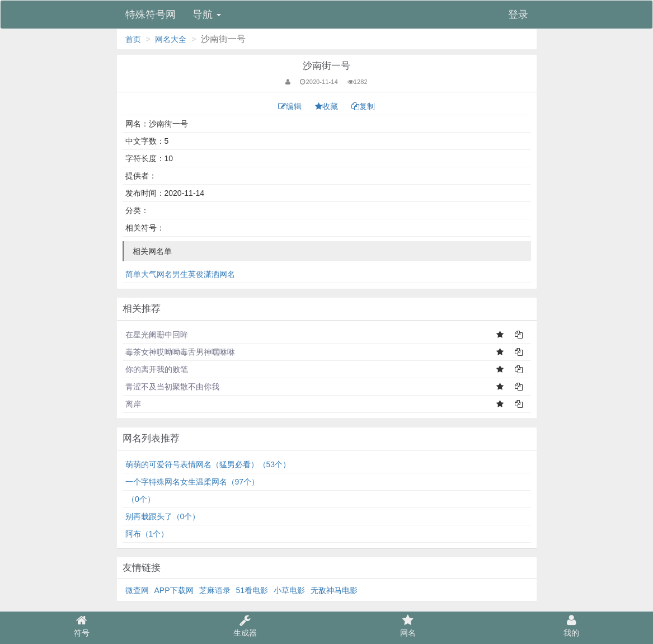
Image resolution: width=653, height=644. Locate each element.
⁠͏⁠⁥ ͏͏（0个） (140, 499)
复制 (363, 106)
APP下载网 (174, 590)
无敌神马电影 (334, 590)
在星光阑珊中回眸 (157, 335)
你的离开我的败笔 (157, 369)
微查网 (137, 590)
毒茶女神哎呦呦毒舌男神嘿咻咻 (180, 352)
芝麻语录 (215, 590)
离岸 (133, 404)
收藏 (328, 106)
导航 (207, 15)
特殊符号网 (151, 15)
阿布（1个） (147, 534)
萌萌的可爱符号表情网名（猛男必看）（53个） (208, 464)
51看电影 (252, 590)
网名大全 (171, 39)
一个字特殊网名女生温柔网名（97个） (192, 482)
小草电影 (289, 590)
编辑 (291, 106)
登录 (518, 15)
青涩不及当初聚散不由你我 (172, 387)
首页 (133, 39)
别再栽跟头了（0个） (163, 516)
